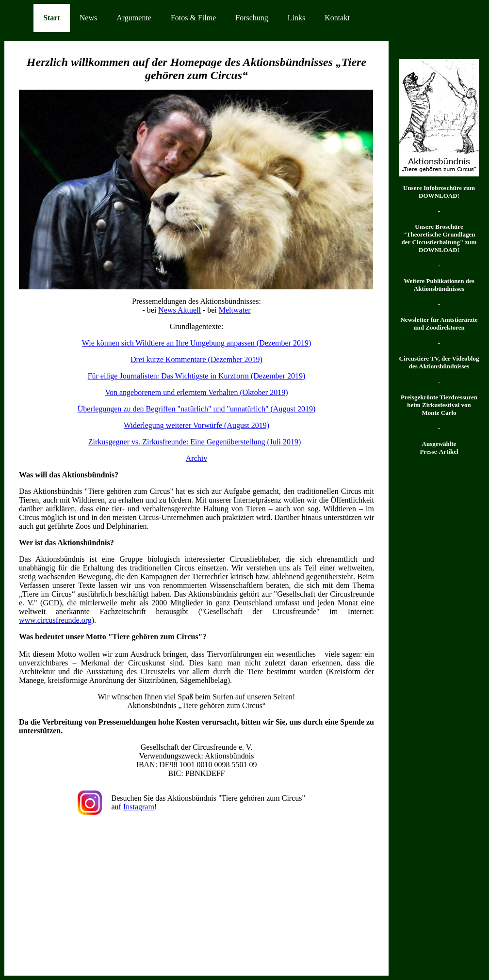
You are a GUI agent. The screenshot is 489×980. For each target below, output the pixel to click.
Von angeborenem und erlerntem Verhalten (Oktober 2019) (196, 392)
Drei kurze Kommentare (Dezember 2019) (196, 359)
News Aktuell (179, 310)
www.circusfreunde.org (55, 620)
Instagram (139, 807)
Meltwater (235, 310)
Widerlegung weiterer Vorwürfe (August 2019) (196, 425)
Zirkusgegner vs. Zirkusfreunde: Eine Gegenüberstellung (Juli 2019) (195, 442)
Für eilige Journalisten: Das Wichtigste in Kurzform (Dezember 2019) (197, 376)
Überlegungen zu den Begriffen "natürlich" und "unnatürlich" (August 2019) (197, 409)
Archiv (196, 458)
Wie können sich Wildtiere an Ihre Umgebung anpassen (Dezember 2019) (196, 343)
